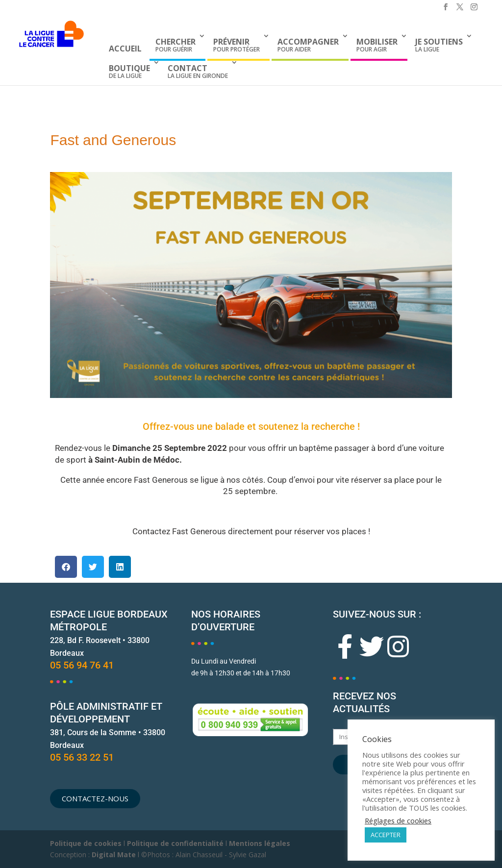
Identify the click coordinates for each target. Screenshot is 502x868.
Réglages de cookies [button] (398, 820)
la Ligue (439, 45)
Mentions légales (260, 843)
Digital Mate (114, 855)
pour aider (308, 45)
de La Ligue (129, 71)
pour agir (377, 45)
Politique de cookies (86, 843)
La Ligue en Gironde (198, 71)
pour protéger (237, 45)
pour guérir (176, 45)
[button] (66, 567)
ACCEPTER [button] (386, 835)
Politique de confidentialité (175, 843)
